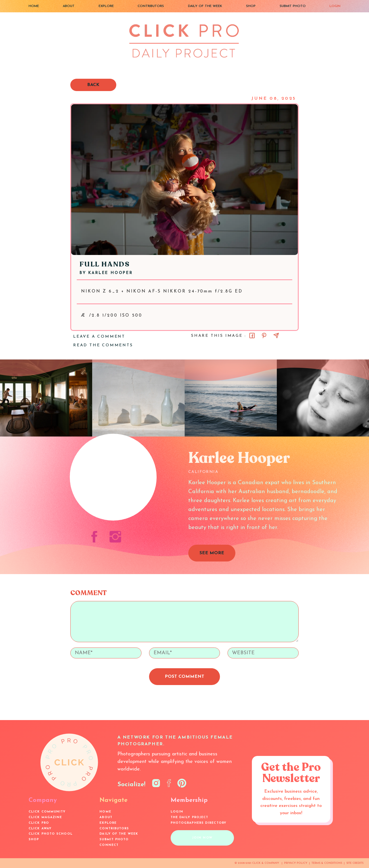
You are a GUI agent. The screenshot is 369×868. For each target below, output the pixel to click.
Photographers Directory (199, 823)
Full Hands (105, 264)
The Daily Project (190, 817)
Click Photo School (51, 834)
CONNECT (109, 845)
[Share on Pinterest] (264, 336)
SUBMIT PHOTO (293, 6)
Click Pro (39, 823)
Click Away (40, 829)
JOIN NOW (202, 838)
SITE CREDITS (355, 863)
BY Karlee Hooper (106, 273)
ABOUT (69, 6)
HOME (34, 6)
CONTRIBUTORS (151, 6)
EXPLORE (106, 6)
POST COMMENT (184, 677)
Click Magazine (45, 817)
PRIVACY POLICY (296, 863)
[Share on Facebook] (252, 336)
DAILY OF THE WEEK (205, 6)
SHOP (251, 6)
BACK (93, 85)
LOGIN (335, 6)
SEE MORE (212, 553)
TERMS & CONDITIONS (327, 863)
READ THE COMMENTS (103, 345)
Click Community (47, 812)
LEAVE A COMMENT (99, 337)
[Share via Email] (276, 336)
